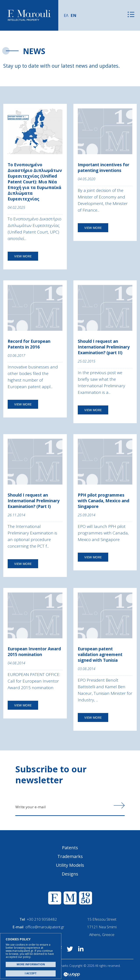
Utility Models (70, 865)
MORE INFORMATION (31, 964)
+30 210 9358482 (42, 919)
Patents (70, 848)
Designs (70, 874)
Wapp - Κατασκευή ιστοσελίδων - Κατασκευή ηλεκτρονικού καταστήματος (72, 975)
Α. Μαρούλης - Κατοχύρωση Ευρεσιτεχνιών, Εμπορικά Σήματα (29, 15)
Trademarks (70, 856)
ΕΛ (66, 15)
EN (73, 15)
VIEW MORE (23, 256)
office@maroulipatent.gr (45, 927)
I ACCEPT (31, 973)
